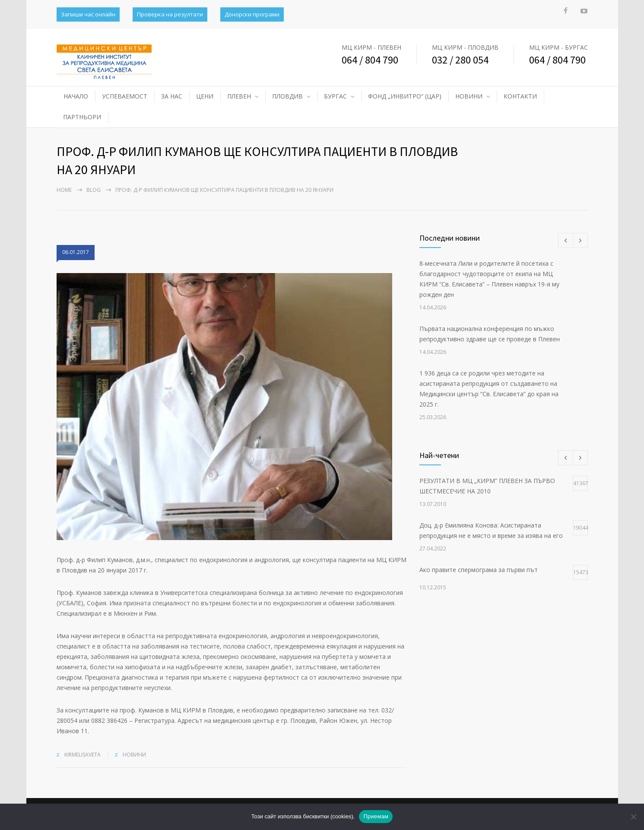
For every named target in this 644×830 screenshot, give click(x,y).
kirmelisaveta (82, 755)
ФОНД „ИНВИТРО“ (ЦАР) (405, 96)
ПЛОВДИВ (287, 96)
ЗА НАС (172, 96)
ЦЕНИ (205, 96)
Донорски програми (252, 14)
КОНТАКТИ (520, 96)
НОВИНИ (469, 96)
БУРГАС (335, 96)
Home (64, 190)
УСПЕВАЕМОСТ (125, 96)
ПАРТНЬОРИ (82, 117)
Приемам (376, 816)
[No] (633, 817)
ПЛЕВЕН (239, 96)
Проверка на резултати (170, 14)
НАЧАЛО (76, 96)
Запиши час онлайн (88, 14)
